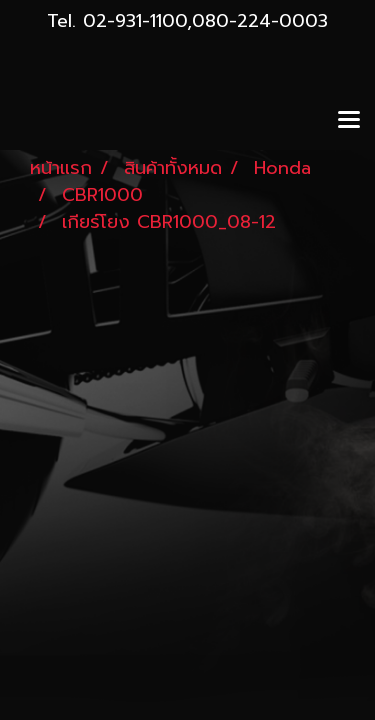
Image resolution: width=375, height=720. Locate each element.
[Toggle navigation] (349, 121)
